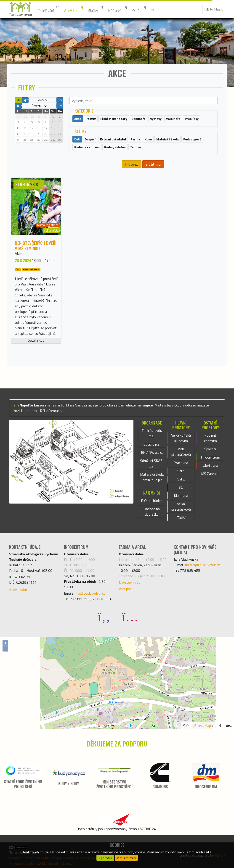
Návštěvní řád (130, 582)
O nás (140, 9)
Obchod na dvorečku (152, 512)
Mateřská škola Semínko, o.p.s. (152, 477)
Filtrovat (132, 164)
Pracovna (181, 463)
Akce (19, 253)
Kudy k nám (18, 590)
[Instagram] (130, 616)
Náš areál (118, 9)
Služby (96, 9)
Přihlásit (214, 9)
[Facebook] (104, 616)
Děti (18, 269)
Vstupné (125, 589)
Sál (181, 487)
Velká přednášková (181, 507)
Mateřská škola (31, 269)
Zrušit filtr (153, 164)
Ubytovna (210, 465)
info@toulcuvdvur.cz (90, 593)
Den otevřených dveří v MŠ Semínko (36, 245)
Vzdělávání (49, 9)
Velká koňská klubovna (181, 438)
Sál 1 (181, 471)
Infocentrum (210, 457)
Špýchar (210, 449)
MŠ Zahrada (210, 474)
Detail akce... (36, 340)
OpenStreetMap (199, 726)
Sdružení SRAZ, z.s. (152, 463)
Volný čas (74, 9)
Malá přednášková (181, 452)
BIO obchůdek (152, 501)
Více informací (126, 858)
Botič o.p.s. (152, 444)
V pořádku (105, 858)
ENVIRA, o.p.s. (152, 452)
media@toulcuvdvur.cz (202, 565)
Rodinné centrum (210, 438)
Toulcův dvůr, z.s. (152, 433)
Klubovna (181, 496)
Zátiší (181, 517)
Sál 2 (181, 479)
